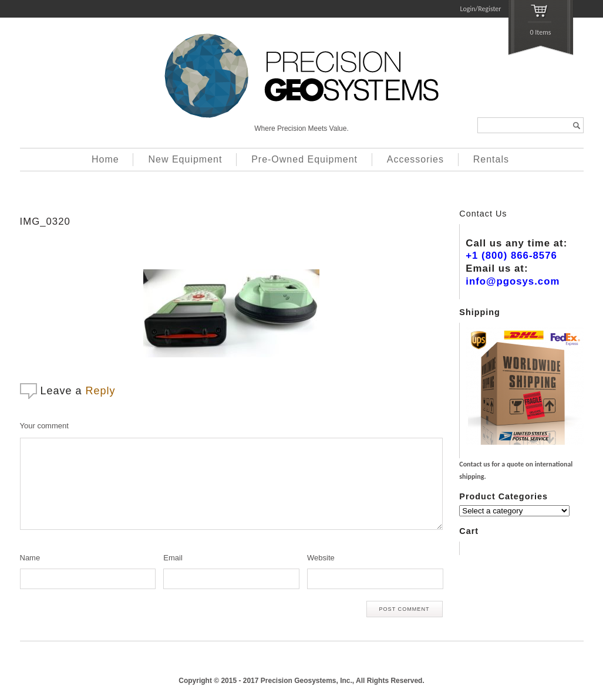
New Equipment (185, 159)
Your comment (44, 426)
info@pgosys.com (513, 281)
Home (105, 159)
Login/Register (481, 9)
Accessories (415, 159)
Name (30, 558)
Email (173, 558)
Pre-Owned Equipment (304, 159)
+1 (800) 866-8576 (511, 256)
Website (321, 558)
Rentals (491, 159)
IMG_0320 (45, 222)
